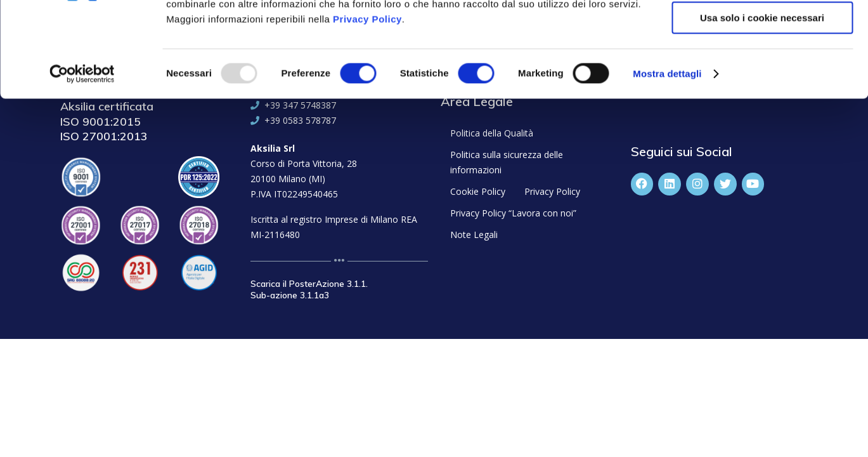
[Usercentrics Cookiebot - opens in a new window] (82, 162)
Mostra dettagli (667, 162)
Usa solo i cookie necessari (762, 106)
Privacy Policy (367, 107)
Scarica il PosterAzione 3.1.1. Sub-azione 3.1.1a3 (309, 289)
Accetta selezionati (762, 69)
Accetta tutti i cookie (762, 31)
